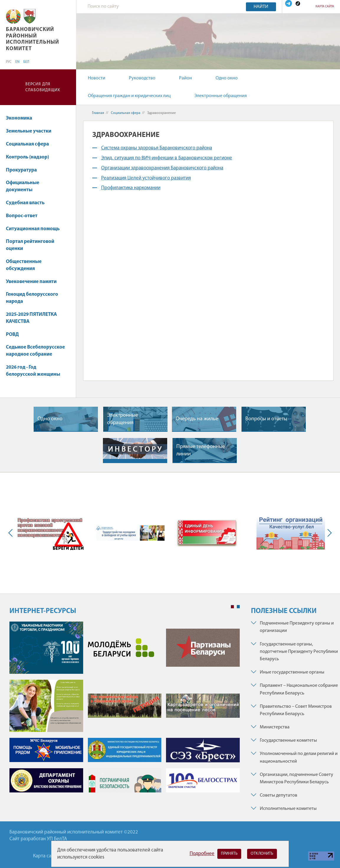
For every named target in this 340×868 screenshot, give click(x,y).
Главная (98, 113)
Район (185, 78)
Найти (261, 7)
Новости (97, 78)
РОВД (12, 335)
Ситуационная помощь (33, 229)
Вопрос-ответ (22, 216)
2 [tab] (238, 607)
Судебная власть (25, 203)
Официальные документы (23, 186)
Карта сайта (325, 7)
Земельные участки (31, 131)
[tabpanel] (125, 710)
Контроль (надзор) (30, 157)
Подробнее (202, 854)
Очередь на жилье (197, 419)
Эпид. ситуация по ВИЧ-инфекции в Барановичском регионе (167, 158)
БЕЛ (26, 62)
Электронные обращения (221, 96)
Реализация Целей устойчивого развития (146, 178)
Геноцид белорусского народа (32, 298)
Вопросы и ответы (266, 419)
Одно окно (227, 78)
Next (328, 533)
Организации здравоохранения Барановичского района (162, 168)
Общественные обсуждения (24, 265)
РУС (9, 62)
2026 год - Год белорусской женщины (33, 371)
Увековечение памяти (34, 282)
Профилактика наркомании (131, 188)
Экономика (22, 118)
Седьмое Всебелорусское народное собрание (35, 351)
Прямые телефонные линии (201, 450)
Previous (12, 533)
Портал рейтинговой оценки (30, 245)
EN (17, 62)
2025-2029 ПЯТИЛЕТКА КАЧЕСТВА (31, 318)
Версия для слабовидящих (43, 87)
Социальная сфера (30, 144)
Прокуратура (24, 170)
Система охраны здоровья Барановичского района (157, 148)
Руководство (142, 78)
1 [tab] (232, 607)
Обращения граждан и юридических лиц (129, 96)
